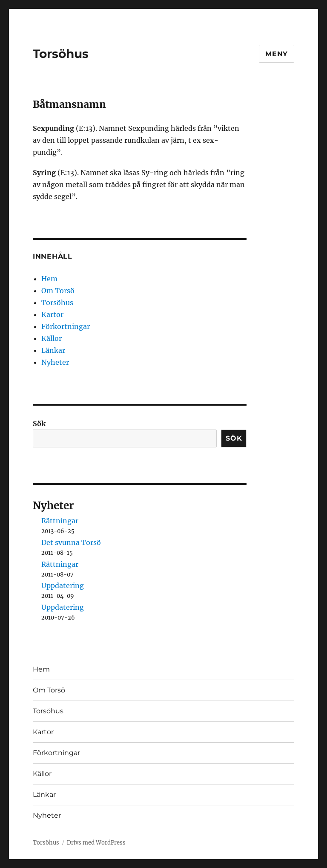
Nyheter (55, 362)
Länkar (53, 350)
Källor (52, 338)
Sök (39, 424)
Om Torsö (58, 291)
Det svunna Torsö (71, 542)
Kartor (52, 314)
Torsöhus (61, 54)
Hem (49, 279)
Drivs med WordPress (96, 843)
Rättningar (60, 521)
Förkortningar (66, 326)
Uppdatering (63, 585)
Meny (277, 54)
